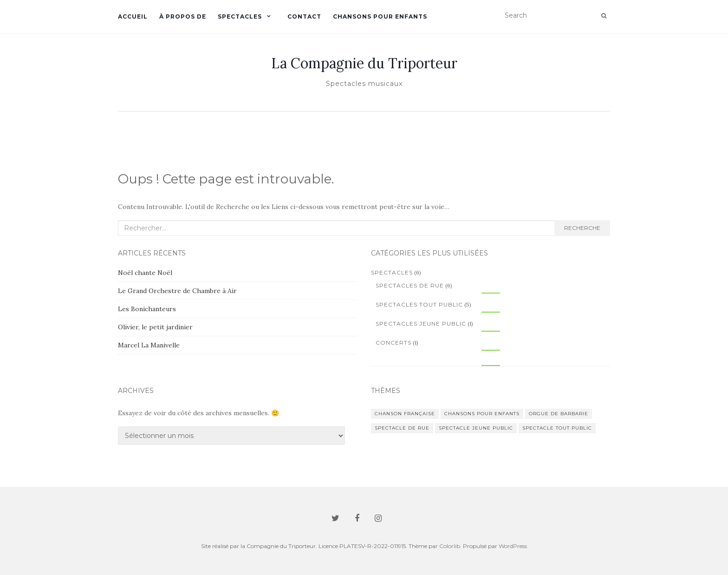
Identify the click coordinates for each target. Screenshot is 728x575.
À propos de (183, 16)
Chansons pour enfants (380, 16)
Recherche (582, 228)
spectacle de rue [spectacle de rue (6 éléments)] (402, 428)
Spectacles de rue (410, 285)
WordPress (513, 546)
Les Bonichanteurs (147, 309)
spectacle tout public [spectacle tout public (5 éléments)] (557, 428)
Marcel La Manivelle (149, 345)
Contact (304, 16)
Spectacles (240, 16)
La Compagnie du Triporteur (364, 63)
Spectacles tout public (419, 304)
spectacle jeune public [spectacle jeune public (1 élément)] (476, 428)
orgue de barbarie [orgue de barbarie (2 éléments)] (559, 414)
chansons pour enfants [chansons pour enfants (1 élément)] (482, 414)
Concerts (393, 343)
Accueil (133, 16)
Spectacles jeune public (421, 323)
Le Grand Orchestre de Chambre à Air (177, 291)
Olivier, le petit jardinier (155, 327)
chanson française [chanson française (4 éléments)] (405, 414)
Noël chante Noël (145, 273)
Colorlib (450, 546)
